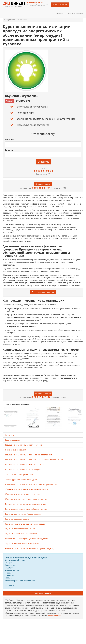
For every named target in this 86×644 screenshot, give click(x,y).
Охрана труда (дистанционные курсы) (21, 479)
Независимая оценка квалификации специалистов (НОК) (29, 549)
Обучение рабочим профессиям (19, 474)
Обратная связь (55, 616)
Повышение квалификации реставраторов (23, 445)
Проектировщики (12, 440)
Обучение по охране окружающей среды (22, 494)
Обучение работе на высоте (17, 519)
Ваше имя (10, 140)
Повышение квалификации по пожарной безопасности (29, 455)
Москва (60, 14)
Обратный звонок (60, 5)
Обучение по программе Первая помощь (23, 514)
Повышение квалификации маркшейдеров (23, 470)
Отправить (44, 162)
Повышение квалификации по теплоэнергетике (25, 504)
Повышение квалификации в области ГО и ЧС (24, 465)
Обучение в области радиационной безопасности (26, 489)
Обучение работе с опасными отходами (22, 544)
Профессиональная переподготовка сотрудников (26, 539)
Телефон (9, 150)
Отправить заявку (43, 593)
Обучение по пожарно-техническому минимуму (26, 499)
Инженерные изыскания (15, 450)
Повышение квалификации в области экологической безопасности (34, 460)
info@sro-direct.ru (76, 14)
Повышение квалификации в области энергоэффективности (31, 484)
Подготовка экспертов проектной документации (26, 509)
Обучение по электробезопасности (20, 529)
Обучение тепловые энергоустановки (21, 534)
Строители (9, 435)
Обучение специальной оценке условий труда (25, 524)
